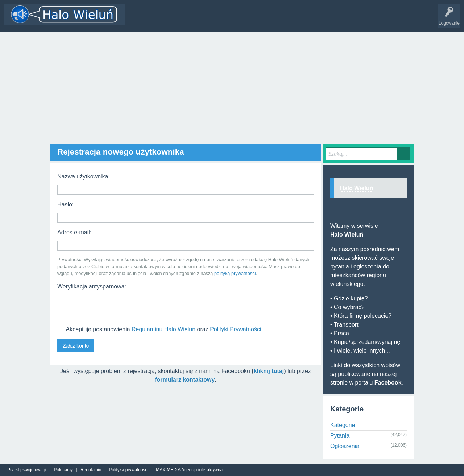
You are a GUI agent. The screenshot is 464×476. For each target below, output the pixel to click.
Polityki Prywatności (235, 329)
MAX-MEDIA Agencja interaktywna (189, 470)
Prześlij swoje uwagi (27, 470)
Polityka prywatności (129, 470)
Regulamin (91, 470)
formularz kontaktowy (185, 380)
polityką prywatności (235, 273)
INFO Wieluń (279, 20)
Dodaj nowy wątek (222, 20)
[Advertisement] (232, 86)
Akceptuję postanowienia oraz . (161, 329)
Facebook (388, 383)
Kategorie (186, 20)
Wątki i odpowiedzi (150, 20)
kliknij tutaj (269, 371)
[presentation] (112, 307)
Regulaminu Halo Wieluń (163, 329)
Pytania (340, 436)
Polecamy (63, 470)
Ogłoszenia (345, 446)
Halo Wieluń (357, 188)
